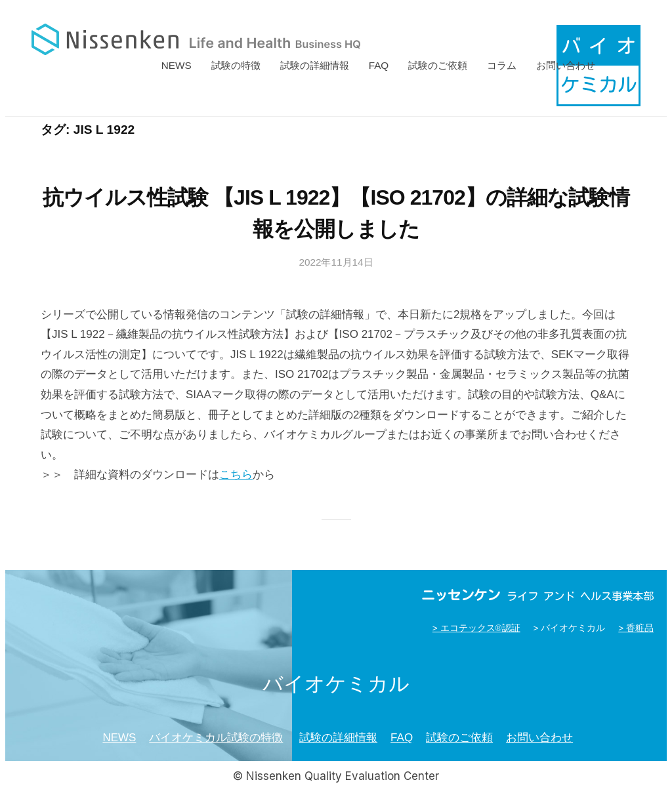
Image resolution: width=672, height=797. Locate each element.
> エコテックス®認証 (476, 628)
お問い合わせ (566, 65)
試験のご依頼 (438, 65)
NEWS (177, 65)
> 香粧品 (636, 628)
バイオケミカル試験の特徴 (216, 738)
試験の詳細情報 (315, 65)
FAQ (379, 65)
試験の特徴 (236, 65)
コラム (502, 65)
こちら (236, 475)
